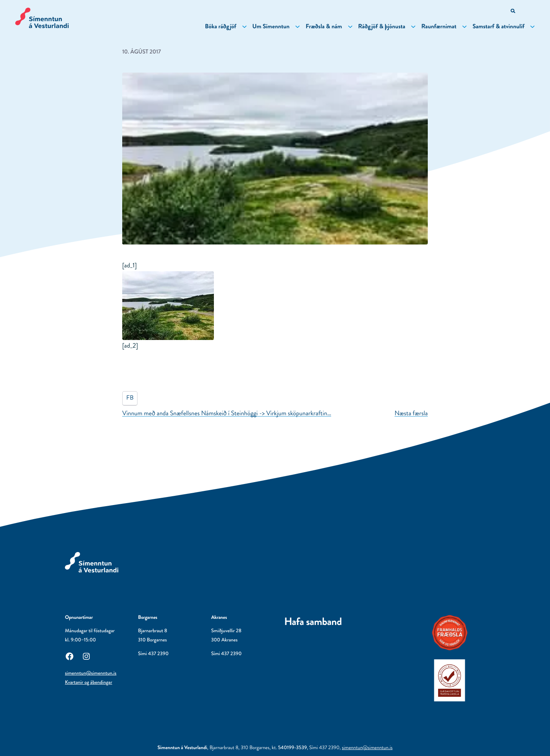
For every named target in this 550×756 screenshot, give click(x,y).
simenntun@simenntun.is (91, 673)
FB (130, 398)
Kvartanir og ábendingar (89, 682)
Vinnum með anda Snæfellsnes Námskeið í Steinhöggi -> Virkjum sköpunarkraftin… (227, 413)
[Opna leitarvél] (514, 12)
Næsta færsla (411, 413)
